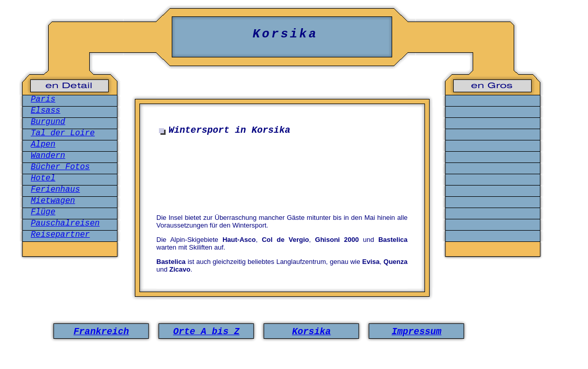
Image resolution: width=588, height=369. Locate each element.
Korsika (312, 332)
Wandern (48, 156)
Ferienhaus (55, 190)
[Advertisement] (285, 171)
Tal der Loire (63, 133)
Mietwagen (53, 201)
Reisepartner (60, 235)
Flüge (43, 212)
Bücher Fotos (60, 167)
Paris (43, 99)
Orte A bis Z (207, 332)
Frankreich (101, 332)
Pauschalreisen (65, 223)
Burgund (48, 122)
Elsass (46, 111)
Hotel (43, 178)
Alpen (43, 145)
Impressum (417, 332)
